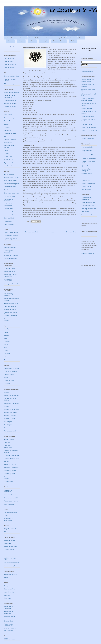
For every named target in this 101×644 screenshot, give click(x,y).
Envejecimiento (9, 621)
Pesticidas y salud (9, 419)
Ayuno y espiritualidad (11, 284)
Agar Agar (7, 329)
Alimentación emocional (11, 563)
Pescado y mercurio (10, 415)
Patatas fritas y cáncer (11, 501)
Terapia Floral (61, 38)
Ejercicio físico (86, 166)
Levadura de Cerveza (11, 133)
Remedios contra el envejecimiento (10, 630)
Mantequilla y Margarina (11, 403)
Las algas (7, 354)
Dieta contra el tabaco (88, 202)
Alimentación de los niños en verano (88, 80)
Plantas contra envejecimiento (9, 625)
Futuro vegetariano (10, 100)
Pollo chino (7, 428)
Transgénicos (8, 221)
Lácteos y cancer (9, 374)
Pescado (7, 406)
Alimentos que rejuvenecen (8, 612)
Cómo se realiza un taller (12, 76)
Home (81, 38)
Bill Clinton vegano (10, 639)
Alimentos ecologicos (10, 574)
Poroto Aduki (8, 143)
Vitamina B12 (8, 166)
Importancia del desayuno (9, 200)
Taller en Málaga (9, 68)
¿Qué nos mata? (9, 224)
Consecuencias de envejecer (10, 617)
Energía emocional (10, 310)
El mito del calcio (9, 381)
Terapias (21, 41)
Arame (6, 332)
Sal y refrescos (8, 482)
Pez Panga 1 (8, 422)
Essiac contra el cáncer (11, 236)
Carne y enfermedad (10, 512)
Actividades (72, 38)
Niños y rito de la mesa (89, 127)
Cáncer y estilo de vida (11, 233)
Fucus (6, 344)
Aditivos (6, 392)
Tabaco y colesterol (87, 206)
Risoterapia (44, 41)
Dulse (6, 338)
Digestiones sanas (10, 190)
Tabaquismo (85, 212)
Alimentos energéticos (11, 566)
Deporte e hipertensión (89, 158)
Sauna (84, 177)
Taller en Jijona (9, 61)
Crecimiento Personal (36, 38)
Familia (73, 41)
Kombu (6, 351)
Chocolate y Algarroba (11, 118)
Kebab (6, 516)
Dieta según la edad (88, 116)
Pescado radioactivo (10, 412)
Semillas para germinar (11, 255)
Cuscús (6, 124)
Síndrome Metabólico (88, 183)
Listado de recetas (87, 71)
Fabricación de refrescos (12, 458)
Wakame (7, 360)
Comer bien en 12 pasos (89, 155)
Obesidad (7, 595)
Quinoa (6, 150)
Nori (5, 357)
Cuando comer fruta (10, 187)
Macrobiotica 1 (8, 212)
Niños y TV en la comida (89, 130)
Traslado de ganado (10, 106)
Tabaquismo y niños (88, 215)
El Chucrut (7, 127)
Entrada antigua (71, 232)
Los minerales (8, 209)
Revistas (10, 41)
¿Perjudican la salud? (11, 371)
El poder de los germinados (9, 251)
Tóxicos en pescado (10, 431)
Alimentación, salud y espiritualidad (10, 275)
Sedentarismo (86, 180)
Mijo (5, 136)
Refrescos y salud (9, 474)
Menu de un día (9, 592)
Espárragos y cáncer (10, 239)
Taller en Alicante (9, 58)
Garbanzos (7, 130)
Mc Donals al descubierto (8, 491)
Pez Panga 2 (8, 425)
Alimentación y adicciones (8, 295)
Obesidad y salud (87, 174)
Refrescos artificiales (10, 316)
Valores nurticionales (10, 258)
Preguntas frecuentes (11, 529)
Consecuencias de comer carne (10, 96)
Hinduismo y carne (10, 268)
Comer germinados (10, 247)
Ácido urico (7, 598)
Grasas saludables (87, 147)
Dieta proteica (8, 586)
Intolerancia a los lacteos (12, 368)
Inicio (52, 232)
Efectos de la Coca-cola (11, 455)
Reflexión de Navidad (11, 547)
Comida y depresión (10, 306)
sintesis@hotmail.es (88, 253)
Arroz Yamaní (8, 115)
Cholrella (7, 335)
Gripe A (6, 532)
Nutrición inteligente (10, 140)
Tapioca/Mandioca (10, 163)
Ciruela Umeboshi (9, 121)
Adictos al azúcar (9, 174)
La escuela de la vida (9, 47)
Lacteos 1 (7, 384)
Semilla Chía (8, 157)
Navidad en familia (10, 540)
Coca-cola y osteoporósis (8, 446)
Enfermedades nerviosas (12, 193)
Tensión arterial (86, 186)
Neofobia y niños (87, 124)
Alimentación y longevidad (8, 607)
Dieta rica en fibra (9, 589)
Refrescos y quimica (10, 471)
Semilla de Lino (9, 160)
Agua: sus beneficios (10, 181)
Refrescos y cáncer (10, 464)
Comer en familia (87, 108)
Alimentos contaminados (12, 395)
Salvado (6, 154)
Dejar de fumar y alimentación (87, 199)
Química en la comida (11, 313)
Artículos (32, 41)
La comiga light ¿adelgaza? (86, 170)
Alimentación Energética (11, 184)
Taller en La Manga (10, 64)
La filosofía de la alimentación (9, 205)
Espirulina (7, 341)
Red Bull (6, 461)
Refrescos (7, 577)
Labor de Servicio (11, 38)
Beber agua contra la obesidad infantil (88, 100)
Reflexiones (49, 38)
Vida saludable (86, 189)
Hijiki (5, 348)
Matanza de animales (11, 103)
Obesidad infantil (9, 218)
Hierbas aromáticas (88, 139)
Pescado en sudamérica (11, 409)
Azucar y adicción (9, 439)
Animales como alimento (12, 92)
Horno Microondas (10, 196)
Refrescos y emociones (11, 468)
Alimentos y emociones (11, 303)
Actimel (6, 378)
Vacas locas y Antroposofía (8, 520)
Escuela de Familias (59, 41)
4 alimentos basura (10, 495)
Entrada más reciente (32, 232)
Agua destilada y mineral (12, 178)
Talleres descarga (9, 84)
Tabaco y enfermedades (89, 209)
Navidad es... (8, 543)
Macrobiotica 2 (8, 215)
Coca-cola (7, 443)
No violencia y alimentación (8, 280)
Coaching (23, 38)
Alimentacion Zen (9, 271)
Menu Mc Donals (9, 504)
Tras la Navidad (9, 550)
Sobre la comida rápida (11, 498)
